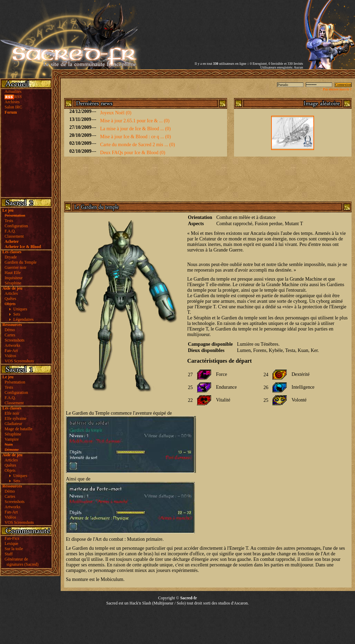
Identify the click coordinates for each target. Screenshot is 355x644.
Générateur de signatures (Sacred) (20, 562)
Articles (11, 293)
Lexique (11, 544)
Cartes (10, 335)
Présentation (15, 382)
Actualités (13, 91)
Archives (12, 102)
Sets (17, 314)
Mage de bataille (18, 429)
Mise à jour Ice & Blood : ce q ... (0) (136, 137)
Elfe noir (12, 413)
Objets (10, 470)
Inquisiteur (14, 278)
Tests (9, 221)
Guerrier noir (15, 267)
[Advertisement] (222, 25)
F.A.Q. (10, 231)
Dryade (11, 257)
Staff (8, 554)
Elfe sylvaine (15, 418)
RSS (13, 97)
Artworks (12, 345)
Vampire (12, 439)
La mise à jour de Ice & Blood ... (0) (136, 129)
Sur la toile (14, 549)
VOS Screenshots (19, 361)
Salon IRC (13, 107)
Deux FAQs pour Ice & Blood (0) (133, 153)
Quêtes (10, 299)
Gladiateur (13, 424)
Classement (14, 236)
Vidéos (10, 356)
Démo (10, 330)
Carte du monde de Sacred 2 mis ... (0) (138, 145)
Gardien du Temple (20, 262)
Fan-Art (11, 351)
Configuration (16, 226)
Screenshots (14, 340)
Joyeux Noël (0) (116, 113)
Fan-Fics (12, 538)
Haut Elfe (12, 273)
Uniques (20, 309)
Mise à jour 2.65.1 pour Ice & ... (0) (135, 121)
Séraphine (13, 283)
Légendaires (23, 319)
